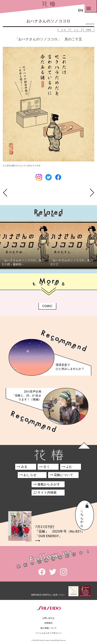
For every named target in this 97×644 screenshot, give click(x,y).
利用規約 (49, 623)
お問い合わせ (48, 618)
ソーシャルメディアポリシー (48, 633)
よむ (77, 30)
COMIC (89, 30)
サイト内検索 (45, 493)
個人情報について (48, 628)
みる (64, 30)
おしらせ (32, 475)
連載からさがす (47, 485)
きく (45, 467)
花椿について (63, 475)
